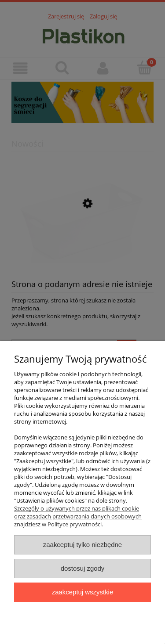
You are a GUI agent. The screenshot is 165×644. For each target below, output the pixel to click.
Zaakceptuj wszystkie (82, 592)
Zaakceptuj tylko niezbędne (82, 545)
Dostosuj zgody (83, 568)
